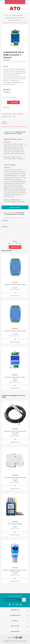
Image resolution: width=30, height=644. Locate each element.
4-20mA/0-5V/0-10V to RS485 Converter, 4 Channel (15, 378)
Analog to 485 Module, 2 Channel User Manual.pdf (14, 127)
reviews (16, 61)
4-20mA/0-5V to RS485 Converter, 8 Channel (15, 331)
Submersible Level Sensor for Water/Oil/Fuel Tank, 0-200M (15, 432)
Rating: (15, 241)
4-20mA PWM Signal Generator (15, 524)
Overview (4, 122)
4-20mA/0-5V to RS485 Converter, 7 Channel (15, 285)
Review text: (5, 227)
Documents (4, 123)
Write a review (23, 61)
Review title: (5, 221)
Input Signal (7, 89)
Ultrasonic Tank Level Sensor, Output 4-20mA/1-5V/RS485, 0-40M (15, 571)
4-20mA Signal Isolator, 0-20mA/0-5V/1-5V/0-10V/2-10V (15, 478)
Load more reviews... (15, 207)
